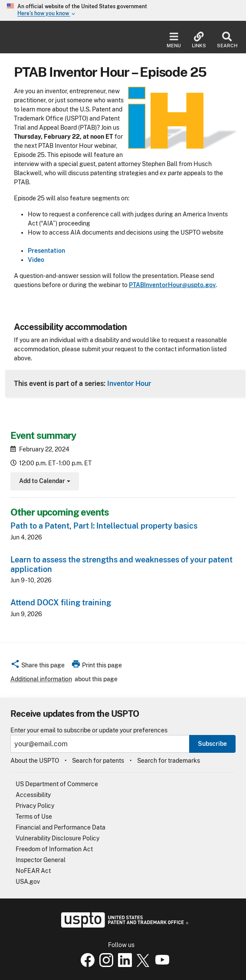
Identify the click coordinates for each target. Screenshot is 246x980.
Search (227, 40)
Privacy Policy (35, 806)
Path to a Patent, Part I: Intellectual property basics (104, 526)
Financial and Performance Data (61, 827)
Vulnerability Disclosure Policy (57, 838)
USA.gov (28, 882)
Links (199, 40)
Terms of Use (34, 817)
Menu (174, 40)
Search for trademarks (169, 761)
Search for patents (98, 761)
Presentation (46, 251)
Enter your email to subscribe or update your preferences (89, 730)
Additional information (41, 679)
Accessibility (33, 795)
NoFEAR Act (33, 871)
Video (36, 260)
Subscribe (212, 744)
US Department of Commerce (57, 784)
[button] (38, 666)
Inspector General (41, 860)
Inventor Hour (129, 383)
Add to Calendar (44, 482)
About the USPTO (35, 761)
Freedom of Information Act (54, 849)
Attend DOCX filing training (61, 603)
